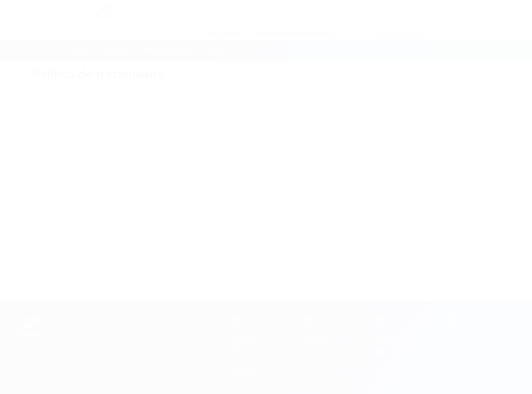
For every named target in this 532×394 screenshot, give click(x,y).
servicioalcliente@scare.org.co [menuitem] (370, 12)
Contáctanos (472, 13)
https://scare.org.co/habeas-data (271, 144)
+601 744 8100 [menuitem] (295, 12)
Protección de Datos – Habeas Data (168, 144)
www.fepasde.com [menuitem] (38, 351)
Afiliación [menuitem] (119, 32)
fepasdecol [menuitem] (389, 340)
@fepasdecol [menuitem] (464, 340)
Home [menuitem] (84, 32)
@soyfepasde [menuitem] (245, 340)
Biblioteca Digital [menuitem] (168, 32)
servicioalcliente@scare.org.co (128, 244)
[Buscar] (339, 32)
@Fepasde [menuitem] (315, 340)
